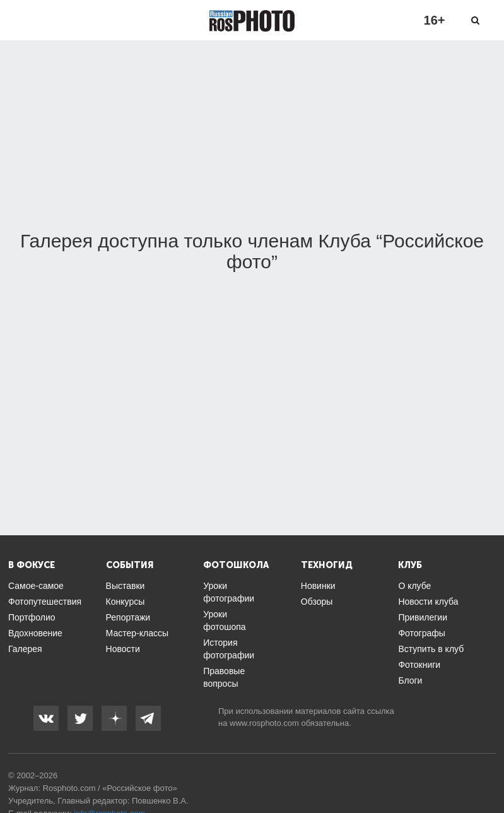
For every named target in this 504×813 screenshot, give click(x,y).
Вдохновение (35, 633)
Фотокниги (419, 665)
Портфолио (32, 617)
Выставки (126, 586)
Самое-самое (36, 586)
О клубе (414, 586)
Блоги (410, 680)
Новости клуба (428, 602)
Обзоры (317, 602)
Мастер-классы (137, 633)
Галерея (25, 649)
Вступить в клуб (431, 649)
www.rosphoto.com (264, 723)
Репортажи (128, 617)
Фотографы (421, 633)
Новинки (318, 586)
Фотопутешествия (45, 602)
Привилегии (423, 617)
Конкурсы (126, 602)
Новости (123, 649)
